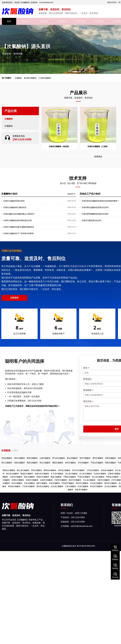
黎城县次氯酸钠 (27, 474)
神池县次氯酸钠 (14, 486)
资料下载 (80, 21)
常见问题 (99, 21)
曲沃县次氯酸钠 (12, 474)
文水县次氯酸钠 (111, 486)
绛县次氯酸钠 (17, 483)
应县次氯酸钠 (54, 483)
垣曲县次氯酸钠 (81, 490)
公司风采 (44, 21)
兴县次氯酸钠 (29, 483)
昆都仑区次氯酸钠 (42, 474)
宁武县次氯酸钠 (28, 486)
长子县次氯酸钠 (57, 474)
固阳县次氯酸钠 (9, 470)
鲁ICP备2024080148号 (86, 546)
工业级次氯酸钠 (45, 78)
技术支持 (62, 21)
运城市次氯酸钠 (46, 480)
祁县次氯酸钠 (36, 470)
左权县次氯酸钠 (107, 470)
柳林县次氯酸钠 (50, 470)
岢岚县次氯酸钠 (100, 474)
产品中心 (25, 21)
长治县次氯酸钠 (96, 483)
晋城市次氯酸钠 (32, 480)
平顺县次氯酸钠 (69, 477)
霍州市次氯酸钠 (111, 483)
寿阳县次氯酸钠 (112, 477)
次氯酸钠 (18, 78)
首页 (9, 21)
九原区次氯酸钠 (16, 477)
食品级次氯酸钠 (30, 78)
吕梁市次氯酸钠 (61, 480)
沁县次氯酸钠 (83, 486)
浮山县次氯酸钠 (71, 474)
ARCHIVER (112, 2)
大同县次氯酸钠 (93, 470)
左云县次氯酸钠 (86, 474)
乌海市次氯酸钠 (103, 480)
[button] (75, 72)
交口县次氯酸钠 (98, 477)
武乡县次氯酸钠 (57, 486)
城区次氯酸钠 (42, 483)
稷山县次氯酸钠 (23, 470)
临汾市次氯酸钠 (75, 480)
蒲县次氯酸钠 (29, 477)
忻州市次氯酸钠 (78, 470)
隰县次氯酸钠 (56, 477)
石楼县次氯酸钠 (18, 480)
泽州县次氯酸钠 (64, 470)
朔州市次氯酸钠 (82, 483)
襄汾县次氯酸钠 (43, 486)
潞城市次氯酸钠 (43, 477)
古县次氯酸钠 (70, 486)
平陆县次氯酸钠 (68, 483)
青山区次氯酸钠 (96, 486)
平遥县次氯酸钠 (84, 477)
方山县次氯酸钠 (89, 480)
